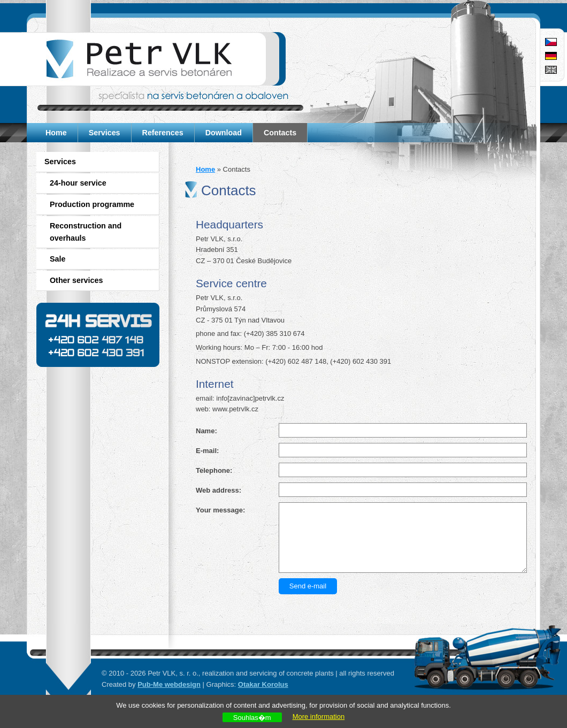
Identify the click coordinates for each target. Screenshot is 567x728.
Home (56, 133)
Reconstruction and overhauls (86, 232)
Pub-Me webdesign (169, 684)
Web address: (219, 490)
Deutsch (551, 56)
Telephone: (214, 470)
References (163, 133)
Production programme (92, 204)
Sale (58, 259)
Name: (206, 431)
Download (224, 133)
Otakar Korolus (263, 684)
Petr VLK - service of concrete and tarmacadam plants (156, 59)
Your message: (220, 510)
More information (319, 716)
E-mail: (207, 451)
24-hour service (78, 183)
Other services (76, 280)
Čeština (551, 42)
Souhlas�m (252, 718)
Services (105, 133)
